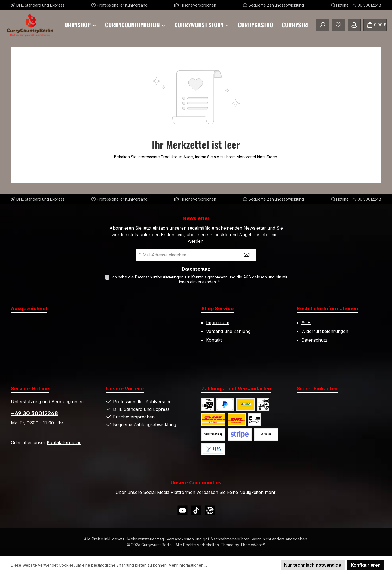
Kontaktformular (64, 442)
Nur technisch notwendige (313, 565)
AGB (247, 277)
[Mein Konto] (354, 25)
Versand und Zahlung (228, 331)
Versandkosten (180, 539)
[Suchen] (323, 25)
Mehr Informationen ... (188, 565)
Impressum (218, 323)
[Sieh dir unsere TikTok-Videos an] (196, 510)
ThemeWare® (253, 545)
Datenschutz (314, 340)
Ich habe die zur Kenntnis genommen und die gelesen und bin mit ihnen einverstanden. (199, 279)
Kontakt (214, 340)
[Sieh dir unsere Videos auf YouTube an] (183, 510)
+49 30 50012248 (34, 413)
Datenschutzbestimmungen (159, 277)
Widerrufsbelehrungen (325, 331)
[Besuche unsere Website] (210, 510)
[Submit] (247, 255)
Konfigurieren (366, 565)
